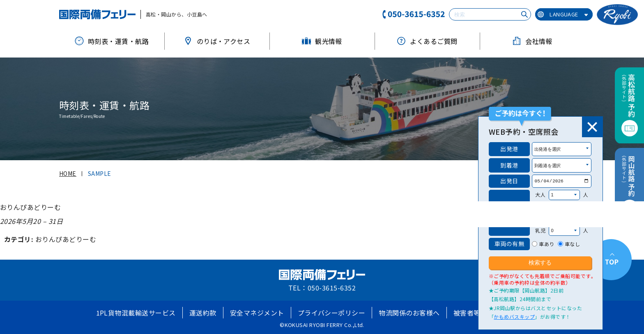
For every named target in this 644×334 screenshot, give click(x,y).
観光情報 (322, 41)
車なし (572, 244)
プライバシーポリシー (332, 313)
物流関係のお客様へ (409, 313)
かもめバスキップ (514, 317)
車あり (546, 244)
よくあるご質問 (427, 41)
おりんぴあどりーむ (66, 239)
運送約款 (203, 313)
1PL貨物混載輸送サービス (136, 313)
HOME (68, 173)
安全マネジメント (257, 313)
